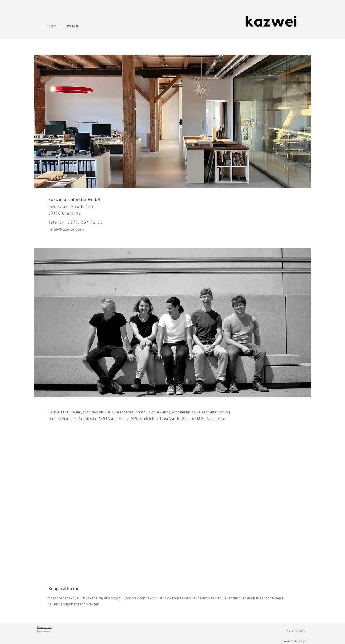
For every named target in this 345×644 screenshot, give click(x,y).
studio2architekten (175, 598)
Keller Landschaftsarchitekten (73, 604)
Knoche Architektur (140, 598)
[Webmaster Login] (295, 641)
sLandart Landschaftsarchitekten (253, 598)
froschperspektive (63, 598)
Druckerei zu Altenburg (101, 598)
